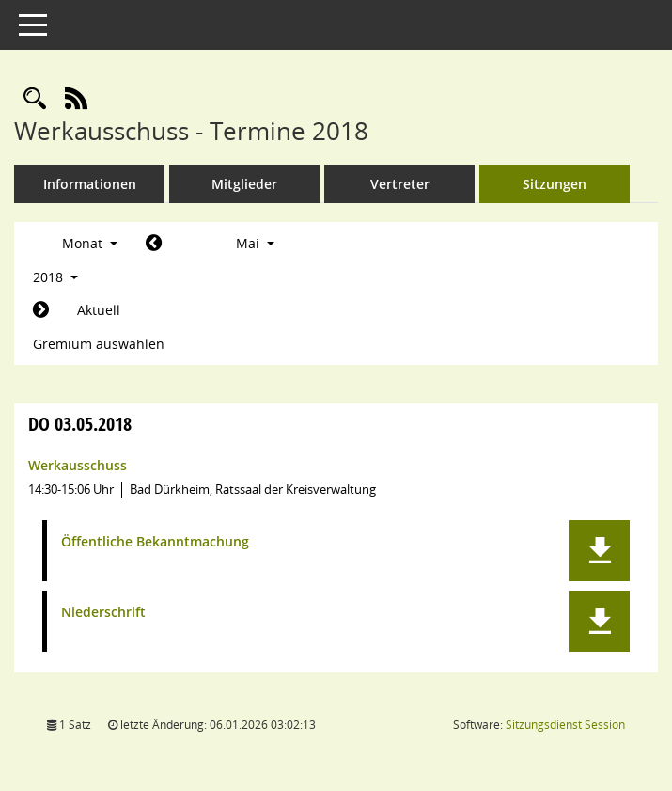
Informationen (90, 184)
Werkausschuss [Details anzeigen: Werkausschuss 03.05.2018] (78, 465)
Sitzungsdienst (565, 725)
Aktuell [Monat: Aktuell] (99, 310)
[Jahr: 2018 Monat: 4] (154, 244)
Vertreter (400, 184)
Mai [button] (255, 243)
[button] (599, 551)
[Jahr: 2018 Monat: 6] (41, 310)
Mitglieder (244, 184)
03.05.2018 (80, 424)
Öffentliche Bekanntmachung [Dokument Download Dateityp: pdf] (155, 542)
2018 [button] (55, 277)
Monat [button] (90, 243)
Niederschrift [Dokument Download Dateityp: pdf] (103, 613)
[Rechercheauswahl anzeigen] (35, 99)
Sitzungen (555, 184)
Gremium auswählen (99, 344)
